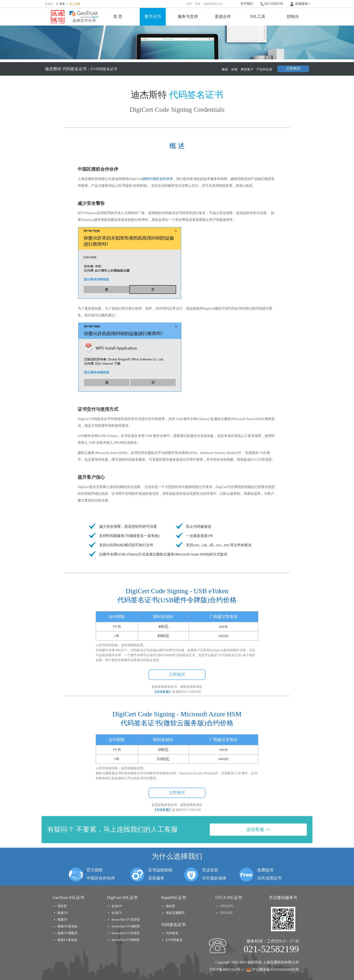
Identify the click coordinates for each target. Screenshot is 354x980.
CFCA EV (226, 913)
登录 (62, 4)
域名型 (62, 906)
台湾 (189, 4)
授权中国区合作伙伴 (158, 179)
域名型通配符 (175, 913)
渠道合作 (223, 16)
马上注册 (75, 4)
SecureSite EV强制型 (126, 940)
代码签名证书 (74, 69)
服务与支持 (188, 16)
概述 (225, 69)
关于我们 (247, 4)
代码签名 (172, 933)
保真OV (63, 913)
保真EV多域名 (67, 940)
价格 (234, 69)
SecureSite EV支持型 (126, 933)
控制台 (293, 16)
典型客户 (247, 69)
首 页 (118, 16)
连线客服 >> (258, 829)
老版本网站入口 (213, 4)
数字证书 (153, 16)
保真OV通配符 (68, 933)
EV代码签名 (174, 940)
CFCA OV (227, 906)
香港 (198, 4)
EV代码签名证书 (104, 69)
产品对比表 (264, 69)
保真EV (63, 920)
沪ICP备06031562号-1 (226, 969)
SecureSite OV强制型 (126, 926)
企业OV (117, 906)
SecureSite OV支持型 (126, 920)
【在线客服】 (163, 692)
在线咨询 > (303, 4)
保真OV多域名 (68, 926)
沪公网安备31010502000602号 (273, 970)
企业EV (117, 913)
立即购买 (293, 69)
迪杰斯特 (53, 69)
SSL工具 (258, 16)
